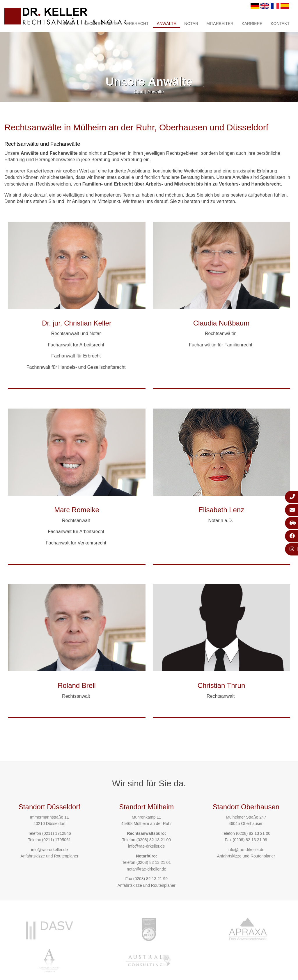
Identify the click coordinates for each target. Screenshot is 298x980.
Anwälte (167, 24)
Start (69, 24)
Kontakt (280, 24)
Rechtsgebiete (101, 24)
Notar (191, 24)
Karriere (252, 24)
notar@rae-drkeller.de (146, 869)
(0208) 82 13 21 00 (154, 840)
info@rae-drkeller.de (49, 850)
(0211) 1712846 (57, 833)
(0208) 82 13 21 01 (154, 862)
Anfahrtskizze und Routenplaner (49, 856)
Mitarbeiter (220, 24)
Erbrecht (138, 24)
